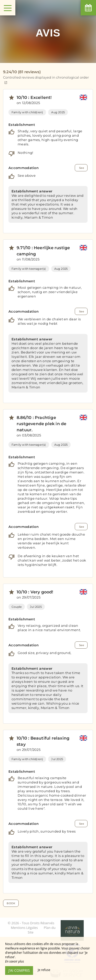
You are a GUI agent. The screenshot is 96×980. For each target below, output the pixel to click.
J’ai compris (19, 970)
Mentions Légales (24, 928)
